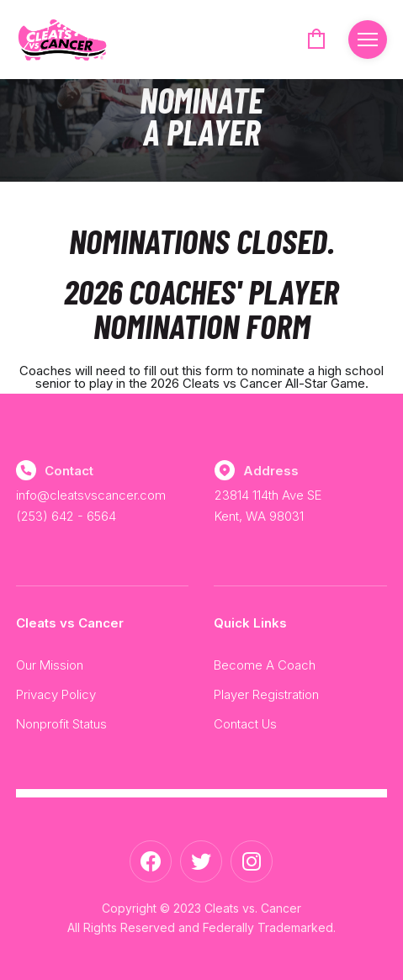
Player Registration (266, 694)
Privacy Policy (56, 694)
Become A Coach (265, 665)
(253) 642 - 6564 (66, 516)
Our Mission (50, 665)
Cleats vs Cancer (70, 623)
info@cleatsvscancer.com (91, 495)
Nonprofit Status (61, 724)
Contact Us (245, 724)
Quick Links (250, 623)
